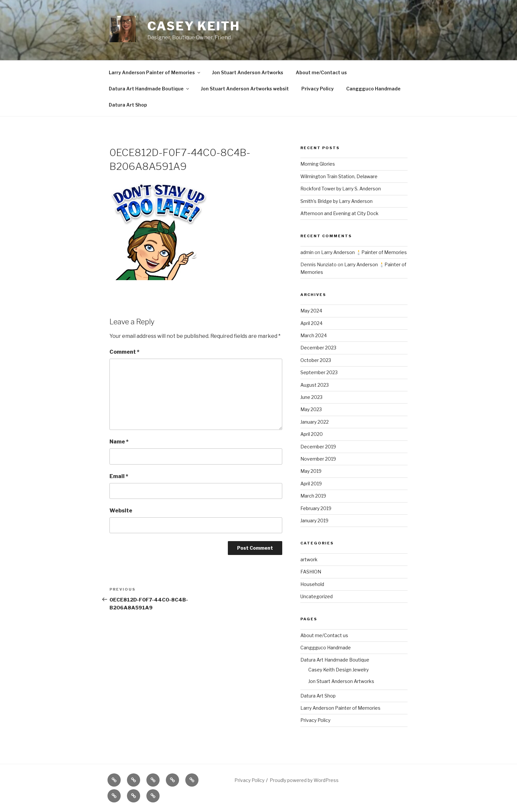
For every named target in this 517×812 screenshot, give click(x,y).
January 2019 (314, 520)
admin (307, 252)
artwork (309, 559)
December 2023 (318, 348)
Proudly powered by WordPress (304, 780)
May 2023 (311, 409)
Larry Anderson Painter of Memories (155, 72)
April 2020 (312, 434)
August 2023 (315, 385)
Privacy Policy (318, 89)
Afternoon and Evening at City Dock (339, 213)
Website (121, 511)
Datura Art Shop (128, 105)
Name (119, 442)
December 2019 (318, 447)
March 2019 (313, 496)
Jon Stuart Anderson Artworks (248, 72)
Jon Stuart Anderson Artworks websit (245, 89)
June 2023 (311, 397)
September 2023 (319, 372)
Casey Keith (194, 26)
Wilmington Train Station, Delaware (339, 176)
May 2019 (311, 471)
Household (312, 584)
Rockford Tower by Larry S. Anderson (341, 189)
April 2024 (311, 323)
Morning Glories (318, 164)
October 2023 (316, 360)
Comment (124, 352)
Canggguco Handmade (373, 89)
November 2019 (318, 459)
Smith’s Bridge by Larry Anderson (336, 201)
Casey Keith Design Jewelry (338, 670)
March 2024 (314, 335)
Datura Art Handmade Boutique (149, 89)
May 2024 (311, 311)
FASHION (311, 572)
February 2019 (316, 508)
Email (119, 476)
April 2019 (311, 484)
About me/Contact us (321, 72)
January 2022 (315, 422)
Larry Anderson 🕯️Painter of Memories (364, 252)
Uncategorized (317, 596)
